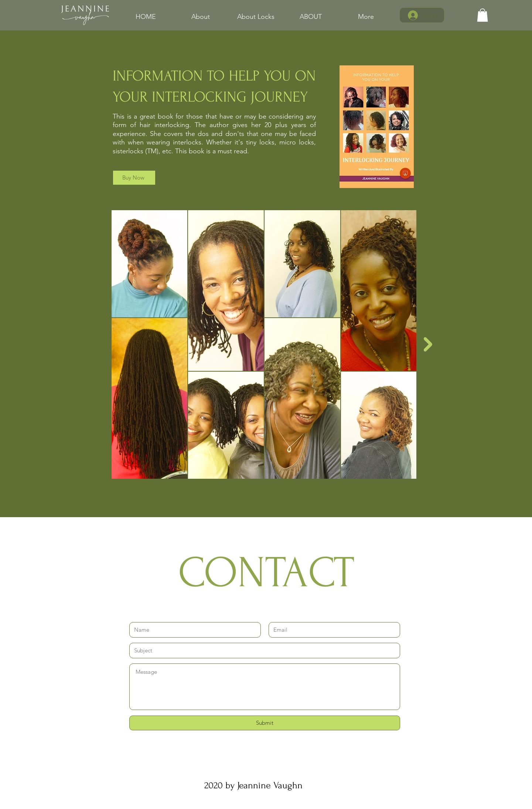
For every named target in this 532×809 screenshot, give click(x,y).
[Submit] (265, 723)
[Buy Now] (134, 178)
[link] (482, 15)
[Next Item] (428, 344)
